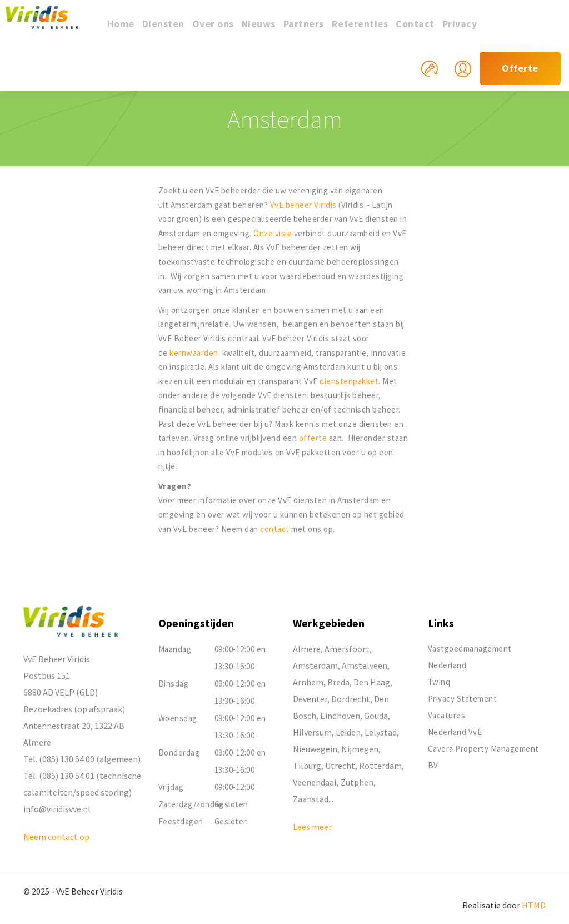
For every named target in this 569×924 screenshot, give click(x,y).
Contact (415, 24)
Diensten (163, 24)
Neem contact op (56, 837)
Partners (304, 24)
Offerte (520, 68)
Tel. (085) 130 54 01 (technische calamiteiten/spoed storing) (82, 784)
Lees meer (312, 827)
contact (276, 529)
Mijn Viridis (471, 75)
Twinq (439, 682)
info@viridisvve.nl (57, 809)
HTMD (534, 905)
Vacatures (447, 715)
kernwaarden (194, 353)
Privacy (460, 24)
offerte (314, 438)
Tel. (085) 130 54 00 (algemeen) (82, 759)
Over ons (213, 24)
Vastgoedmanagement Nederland (470, 657)
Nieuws (259, 24)
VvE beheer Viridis (303, 205)
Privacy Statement (463, 699)
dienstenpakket (349, 381)
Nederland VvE (455, 732)
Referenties (360, 24)
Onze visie (273, 233)
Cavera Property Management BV (483, 757)
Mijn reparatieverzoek (438, 75)
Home (121, 24)
